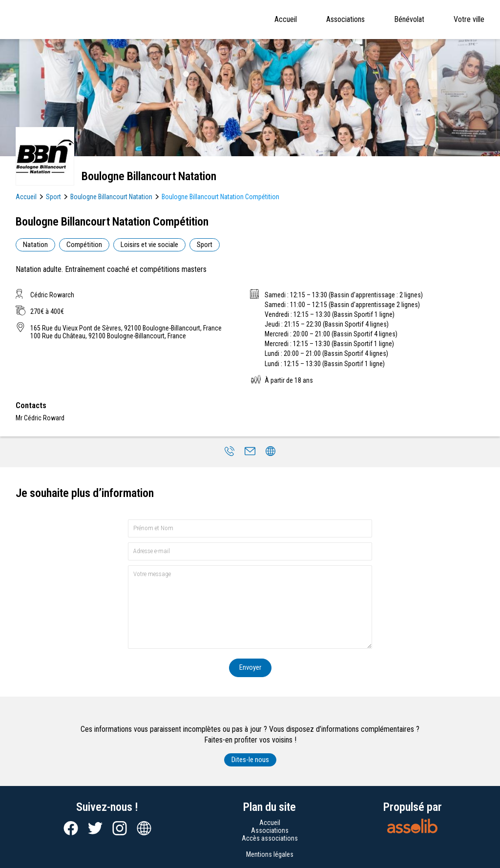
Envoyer (250, 667)
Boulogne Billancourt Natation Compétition (220, 197)
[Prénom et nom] (250, 528)
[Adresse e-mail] (250, 551)
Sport (53, 197)
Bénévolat (409, 19)
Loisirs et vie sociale (149, 245)
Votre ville (469, 19)
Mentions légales (270, 854)
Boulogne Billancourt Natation (111, 197)
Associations (345, 19)
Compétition (84, 245)
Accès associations (270, 838)
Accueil (286, 19)
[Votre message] (250, 607)
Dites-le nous (250, 760)
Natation (35, 245)
